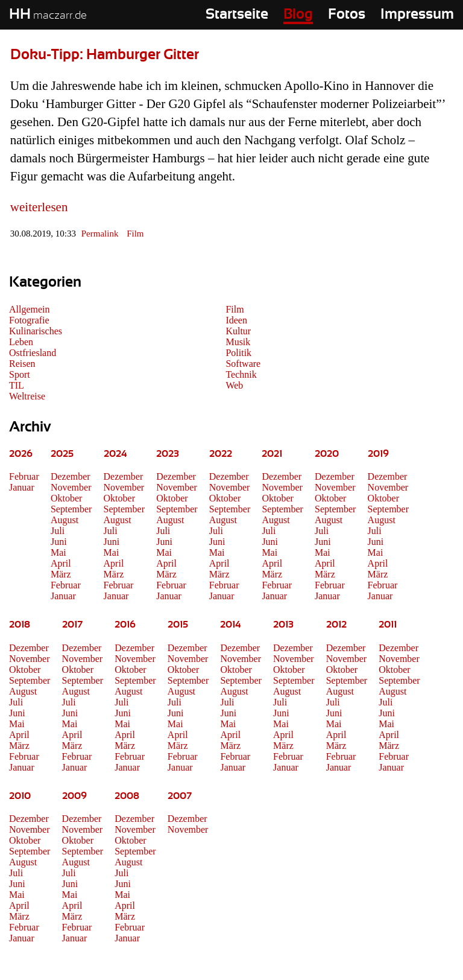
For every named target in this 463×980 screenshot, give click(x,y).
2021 (272, 454)
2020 (327, 454)
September (71, 509)
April (61, 563)
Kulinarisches (36, 331)
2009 (74, 796)
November (71, 487)
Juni (59, 542)
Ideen (236, 320)
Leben (21, 342)
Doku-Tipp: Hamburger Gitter (105, 55)
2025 (62, 454)
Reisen (22, 364)
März (61, 574)
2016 (125, 625)
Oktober (66, 498)
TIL (17, 385)
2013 (283, 625)
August (65, 520)
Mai (58, 552)
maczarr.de (48, 16)
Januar (22, 487)
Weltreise (27, 396)
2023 (168, 454)
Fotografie (29, 320)
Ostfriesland (33, 353)
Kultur (238, 331)
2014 (231, 625)
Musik (238, 342)
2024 (115, 454)
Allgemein (30, 309)
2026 (21, 454)
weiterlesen (39, 207)
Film (135, 234)
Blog (298, 14)
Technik (241, 374)
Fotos (347, 14)
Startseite (237, 14)
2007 (180, 796)
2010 (20, 796)
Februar (24, 476)
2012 (336, 625)
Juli (58, 531)
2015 (178, 625)
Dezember (71, 476)
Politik (238, 353)
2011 (388, 625)
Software (243, 364)
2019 (378, 454)
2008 (127, 796)
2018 (20, 625)
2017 (72, 625)
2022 (221, 454)
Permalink (100, 234)
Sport (20, 374)
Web (234, 385)
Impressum (417, 14)
